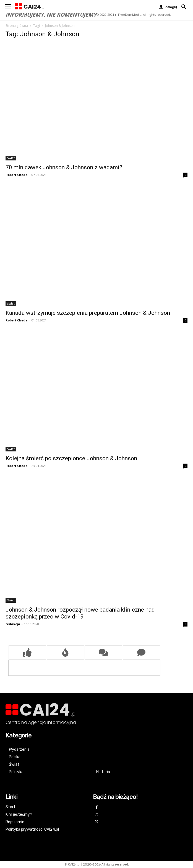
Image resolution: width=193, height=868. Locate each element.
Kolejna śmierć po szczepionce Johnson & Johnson (71, 458)
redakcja (13, 624)
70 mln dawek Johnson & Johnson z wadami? (64, 167)
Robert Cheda (17, 175)
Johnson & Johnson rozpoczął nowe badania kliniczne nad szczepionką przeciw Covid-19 (80, 613)
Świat (11, 158)
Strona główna (17, 26)
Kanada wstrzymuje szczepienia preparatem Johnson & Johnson (88, 313)
